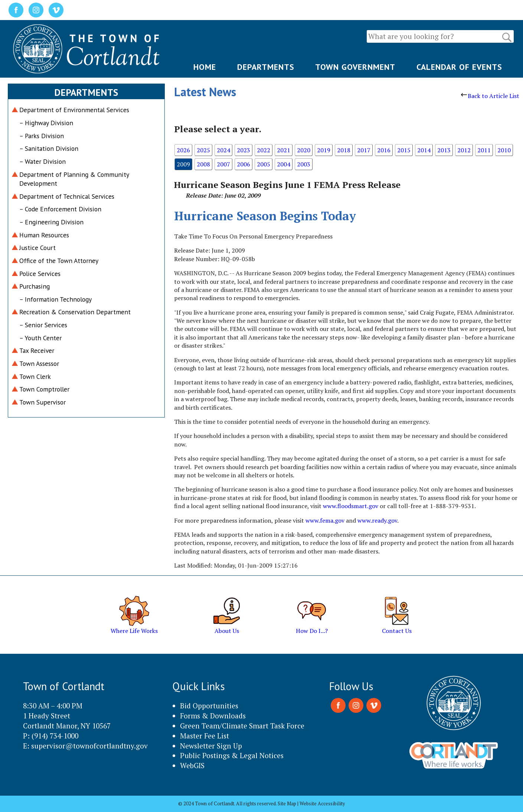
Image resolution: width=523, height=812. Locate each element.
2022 (264, 150)
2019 (324, 150)
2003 (304, 164)
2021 (284, 150)
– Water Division (43, 161)
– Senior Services (43, 325)
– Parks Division (42, 136)
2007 (223, 164)
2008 (203, 164)
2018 (344, 150)
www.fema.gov (325, 520)
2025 (203, 150)
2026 (183, 150)
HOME (205, 67)
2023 (243, 150)
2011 (484, 150)
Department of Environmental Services (74, 110)
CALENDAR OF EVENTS (459, 67)
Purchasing (35, 286)
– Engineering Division (51, 222)
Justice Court (37, 248)
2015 (404, 150)
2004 (284, 164)
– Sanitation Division (49, 148)
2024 (223, 150)
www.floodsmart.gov (351, 506)
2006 (243, 164)
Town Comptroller (44, 389)
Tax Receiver (37, 350)
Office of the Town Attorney (59, 261)
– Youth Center (40, 338)
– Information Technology (55, 299)
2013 (444, 150)
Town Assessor (39, 363)
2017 (364, 150)
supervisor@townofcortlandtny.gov (89, 746)
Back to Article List (490, 96)
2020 (304, 150)
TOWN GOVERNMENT (355, 67)
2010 (504, 150)
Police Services (40, 274)
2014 (424, 150)
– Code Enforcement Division (60, 209)
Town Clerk (35, 376)
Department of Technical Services (67, 196)
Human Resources (44, 235)
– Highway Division (46, 123)
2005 (264, 164)
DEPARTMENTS (266, 67)
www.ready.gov (377, 520)
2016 (384, 150)
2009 (183, 164)
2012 (464, 150)
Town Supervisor (43, 402)
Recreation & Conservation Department (75, 312)
